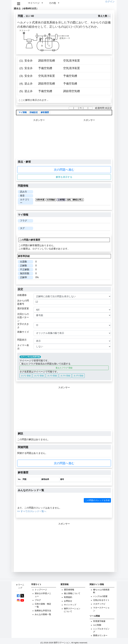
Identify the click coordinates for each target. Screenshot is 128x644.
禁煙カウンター (100, 635)
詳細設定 (34, 112)
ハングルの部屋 (100, 596)
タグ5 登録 (78, 376)
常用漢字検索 (99, 621)
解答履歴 (45, 112)
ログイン (110, 2)
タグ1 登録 (26, 376)
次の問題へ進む (64, 170)
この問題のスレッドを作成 (97, 500)
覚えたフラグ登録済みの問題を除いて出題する (45, 364)
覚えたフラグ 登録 (64, 368)
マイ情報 (23, 112)
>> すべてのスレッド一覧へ (32, 511)
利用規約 (68, 597)
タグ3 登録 (52, 376)
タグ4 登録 (65, 376)
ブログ (38, 600)
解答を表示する (64, 177)
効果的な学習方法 (43, 611)
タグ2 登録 (39, 376)
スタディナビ (99, 604)
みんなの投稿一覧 (43, 614)
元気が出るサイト (101, 600)
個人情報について (72, 593)
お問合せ (68, 601)
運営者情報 (69, 590)
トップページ (41, 590)
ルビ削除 (97, 625)
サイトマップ (70, 605)
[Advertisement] (89, 140)
